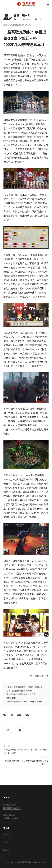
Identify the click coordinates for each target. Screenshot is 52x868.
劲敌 (27, 715)
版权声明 (7, 842)
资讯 (38, 19)
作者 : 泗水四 (22, 15)
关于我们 (7, 835)
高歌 (19, 715)
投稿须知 (7, 850)
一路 (11, 715)
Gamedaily (11, 698)
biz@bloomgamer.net (33, 702)
